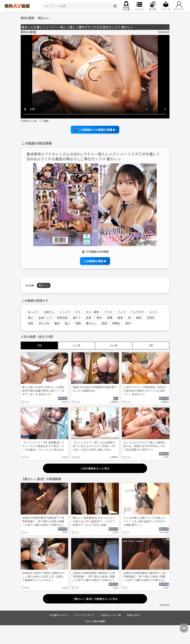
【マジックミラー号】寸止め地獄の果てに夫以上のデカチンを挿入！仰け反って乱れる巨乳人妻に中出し (94, 446)
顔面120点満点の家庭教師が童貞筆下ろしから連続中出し (95, 389)
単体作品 (62, 318)
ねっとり (33, 312)
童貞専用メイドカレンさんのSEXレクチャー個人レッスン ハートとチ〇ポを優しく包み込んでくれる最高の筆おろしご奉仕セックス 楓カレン (93, 157)
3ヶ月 (114, 345)
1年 (151, 345)
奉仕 (99, 318)
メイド (153, 312)
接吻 (139, 318)
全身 (89, 318)
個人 (31, 318)
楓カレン (44, 285)
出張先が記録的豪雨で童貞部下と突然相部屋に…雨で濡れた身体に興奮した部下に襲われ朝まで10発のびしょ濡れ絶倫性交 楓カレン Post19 (43, 522)
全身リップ (45, 318)
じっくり (65, 312)
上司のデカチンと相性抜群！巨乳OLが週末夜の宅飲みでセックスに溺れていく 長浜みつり (145, 391)
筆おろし (91, 323)
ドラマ (108, 312)
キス (78, 312)
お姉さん (49, 312)
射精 (110, 318)
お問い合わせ (134, 615)
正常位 (151, 318)
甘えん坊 (44, 323)
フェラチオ (137, 312)
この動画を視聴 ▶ (95, 261)
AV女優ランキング (59, 615)
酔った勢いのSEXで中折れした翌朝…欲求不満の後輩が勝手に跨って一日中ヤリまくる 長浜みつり (44, 391)
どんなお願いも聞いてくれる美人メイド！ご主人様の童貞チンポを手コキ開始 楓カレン (144, 521)
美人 (68, 323)
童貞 (57, 323)
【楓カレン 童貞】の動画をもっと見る (95, 599)
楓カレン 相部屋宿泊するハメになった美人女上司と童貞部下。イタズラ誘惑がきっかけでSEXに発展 (94, 521)
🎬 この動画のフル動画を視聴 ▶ (95, 130)
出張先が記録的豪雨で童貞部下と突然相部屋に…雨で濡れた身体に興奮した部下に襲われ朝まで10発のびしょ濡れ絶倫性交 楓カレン (145, 577)
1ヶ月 (77, 345)
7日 (39, 345)
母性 (31, 323)
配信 (105, 323)
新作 (128, 323)
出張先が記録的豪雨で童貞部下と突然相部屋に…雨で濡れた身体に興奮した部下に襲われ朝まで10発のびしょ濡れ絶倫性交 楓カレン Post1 (94, 577)
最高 (120, 318)
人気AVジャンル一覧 (110, 615)
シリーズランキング (84, 615)
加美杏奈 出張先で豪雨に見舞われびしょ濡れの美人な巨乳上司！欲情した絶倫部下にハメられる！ (43, 577)
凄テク (77, 318)
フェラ (121, 312)
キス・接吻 (92, 312)
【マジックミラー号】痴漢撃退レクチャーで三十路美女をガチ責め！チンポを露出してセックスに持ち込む (43, 446)
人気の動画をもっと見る (95, 468)
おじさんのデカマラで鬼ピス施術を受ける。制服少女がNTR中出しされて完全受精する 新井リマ (144, 446)
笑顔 (78, 323)
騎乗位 (116, 323)
